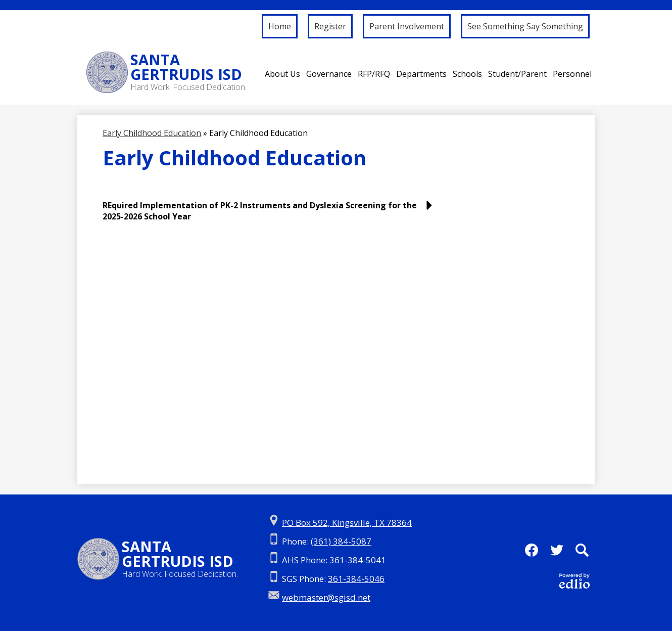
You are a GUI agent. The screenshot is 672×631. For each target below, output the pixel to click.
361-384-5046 (356, 579)
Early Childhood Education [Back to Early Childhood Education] (152, 133)
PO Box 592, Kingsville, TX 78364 (347, 523)
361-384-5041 (358, 560)
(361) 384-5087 (341, 541)
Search (582, 553)
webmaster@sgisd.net (326, 597)
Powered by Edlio (574, 581)
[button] (282, 74)
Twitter (557, 553)
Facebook (532, 553)
